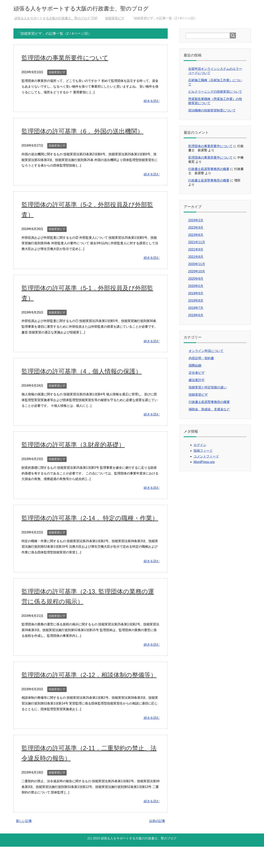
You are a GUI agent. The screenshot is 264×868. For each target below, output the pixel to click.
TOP (56, 19)
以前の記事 (157, 842)
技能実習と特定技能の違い (208, 389)
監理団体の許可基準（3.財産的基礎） (78, 446)
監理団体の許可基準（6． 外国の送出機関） (88, 132)
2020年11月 (197, 265)
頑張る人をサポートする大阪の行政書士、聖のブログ (100, 9)
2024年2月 (196, 221)
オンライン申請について (206, 352)
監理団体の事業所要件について (69, 59)
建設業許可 (197, 381)
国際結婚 (195, 367)
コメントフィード (206, 458)
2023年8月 (196, 236)
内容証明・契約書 (201, 359)
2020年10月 (197, 273)
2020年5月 (196, 287)
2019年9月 (196, 294)
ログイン (200, 446)
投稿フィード (203, 452)
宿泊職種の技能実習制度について (212, 112)
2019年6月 (196, 316)
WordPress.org (204, 463)
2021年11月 (197, 243)
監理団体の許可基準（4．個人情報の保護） (88, 372)
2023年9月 (196, 229)
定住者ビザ (197, 374)
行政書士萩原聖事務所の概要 (209, 170)
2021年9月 (196, 251)
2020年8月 (196, 280)
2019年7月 (196, 309)
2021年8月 (196, 258)
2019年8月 (196, 302)
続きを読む (152, 102)
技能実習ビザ (57, 73)
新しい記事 (24, 842)
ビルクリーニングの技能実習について (215, 93)
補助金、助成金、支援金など (209, 410)
